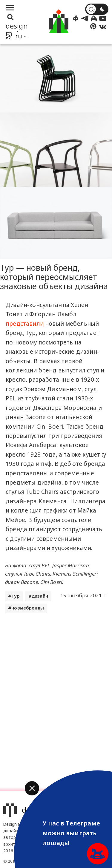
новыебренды (28, 608)
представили (25, 324)
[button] (32, 788)
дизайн (40, 596)
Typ (16, 596)
